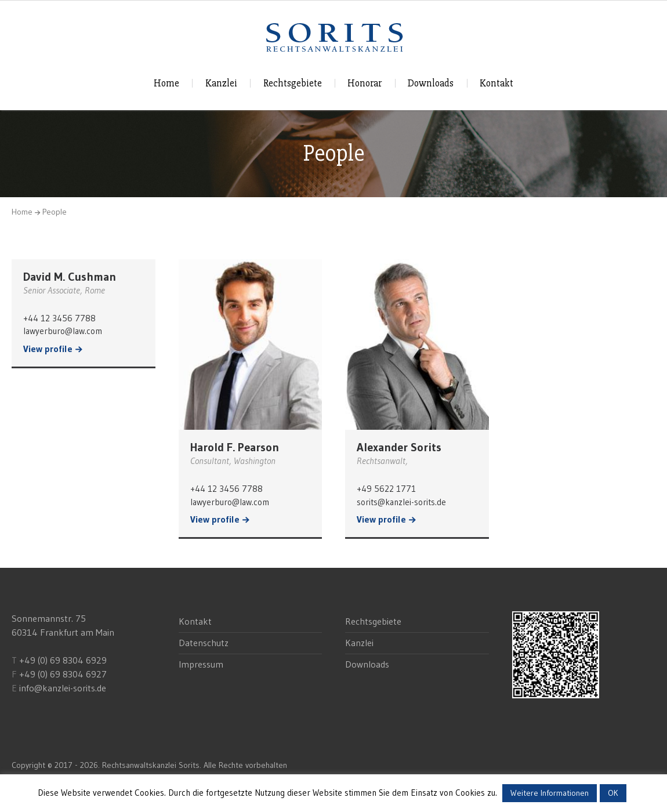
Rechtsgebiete (293, 83)
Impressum (201, 664)
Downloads (431, 83)
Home (166, 83)
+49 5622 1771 (386, 489)
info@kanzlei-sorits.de (63, 688)
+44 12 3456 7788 (59, 318)
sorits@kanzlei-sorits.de (401, 502)
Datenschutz (204, 643)
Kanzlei (221, 83)
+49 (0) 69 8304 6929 (62, 660)
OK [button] (613, 793)
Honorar (365, 83)
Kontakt (496, 83)
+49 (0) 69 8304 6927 (63, 674)
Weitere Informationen (550, 793)
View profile (48, 349)
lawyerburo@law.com (63, 331)
